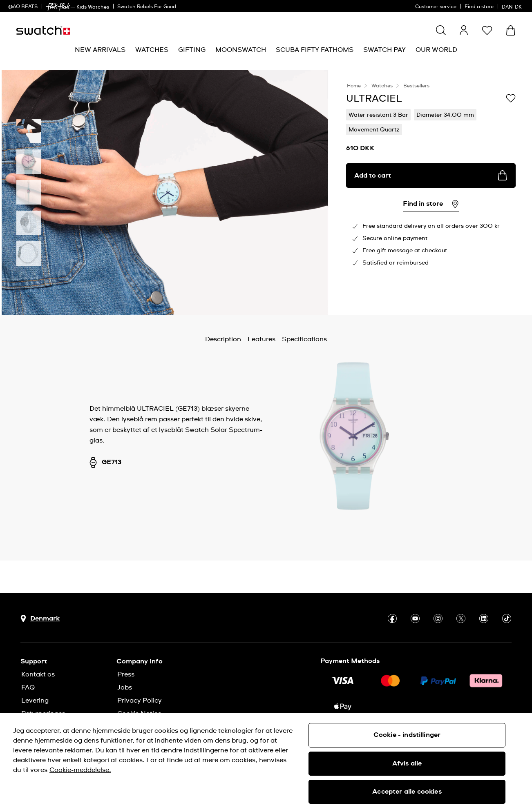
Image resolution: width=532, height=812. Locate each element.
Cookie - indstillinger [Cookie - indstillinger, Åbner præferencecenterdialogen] (407, 735)
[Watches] (152, 50)
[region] (266, 762)
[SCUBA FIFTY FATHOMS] (315, 50)
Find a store (479, 7)
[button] (487, 30)
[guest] (464, 30)
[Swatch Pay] (384, 50)
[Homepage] (43, 30)
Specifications (304, 339)
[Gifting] (192, 50)
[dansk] (513, 6)
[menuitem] (100, 50)
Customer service (436, 7)
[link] (58, 7)
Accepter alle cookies (407, 792)
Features (262, 339)
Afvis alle (407, 763)
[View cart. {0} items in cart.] (511, 30)
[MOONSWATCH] (241, 50)
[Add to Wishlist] (511, 98)
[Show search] (441, 30)
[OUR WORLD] (436, 50)
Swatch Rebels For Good (147, 7)
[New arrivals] (100, 50)
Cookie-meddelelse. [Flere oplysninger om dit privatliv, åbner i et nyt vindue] (80, 770)
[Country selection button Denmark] (40, 619)
